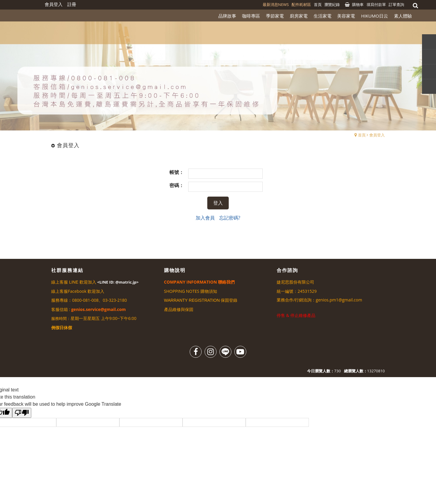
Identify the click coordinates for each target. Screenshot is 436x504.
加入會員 (205, 218)
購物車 (358, 4)
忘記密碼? (230, 218)
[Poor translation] (22, 413)
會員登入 (377, 135)
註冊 (72, 4)
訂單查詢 (396, 4)
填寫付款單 (376, 4)
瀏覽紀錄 (332, 4)
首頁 (362, 135)
